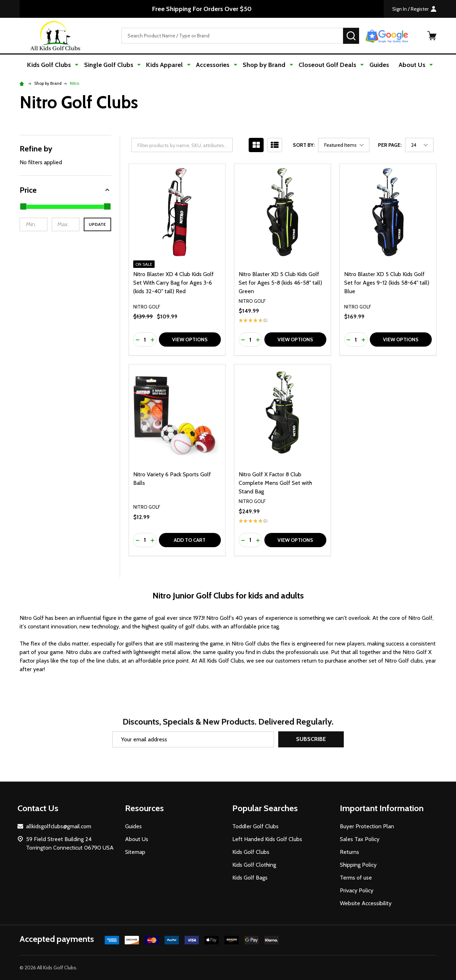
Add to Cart (190, 540)
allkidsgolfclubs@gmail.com (59, 826)
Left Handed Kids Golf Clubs (267, 839)
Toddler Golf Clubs (255, 826)
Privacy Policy (357, 890)
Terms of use (356, 878)
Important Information (382, 808)
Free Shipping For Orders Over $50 (202, 9)
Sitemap (135, 852)
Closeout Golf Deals (325, 65)
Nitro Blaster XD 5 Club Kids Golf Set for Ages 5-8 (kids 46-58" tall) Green (280, 283)
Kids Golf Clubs (55, 65)
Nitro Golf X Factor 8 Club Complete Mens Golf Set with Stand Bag (275, 483)
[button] (65, 190)
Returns (349, 852)
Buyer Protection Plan (367, 826)
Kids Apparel (167, 65)
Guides (375, 65)
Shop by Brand (263, 65)
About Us (408, 65)
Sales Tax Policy (360, 839)
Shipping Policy (358, 865)
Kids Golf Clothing (254, 865)
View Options (190, 340)
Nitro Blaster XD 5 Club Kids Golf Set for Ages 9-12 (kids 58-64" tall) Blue (387, 283)
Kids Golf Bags (250, 878)
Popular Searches (265, 808)
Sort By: (304, 145)
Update (97, 225)
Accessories (214, 65)
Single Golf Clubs (113, 65)
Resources (144, 808)
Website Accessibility (366, 903)
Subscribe (311, 739)
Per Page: (390, 145)
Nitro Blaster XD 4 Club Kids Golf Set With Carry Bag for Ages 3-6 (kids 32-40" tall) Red (173, 283)
